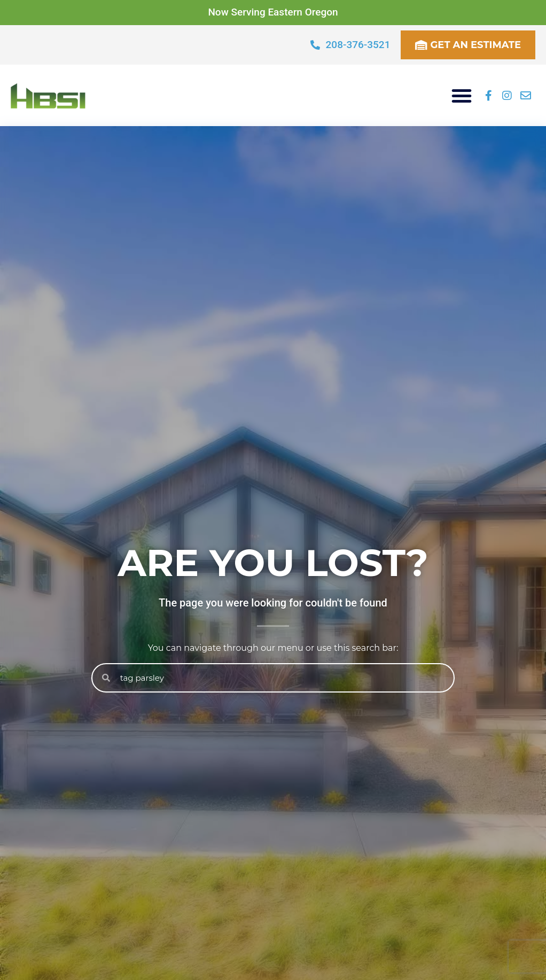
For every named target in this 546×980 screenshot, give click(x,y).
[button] (462, 96)
